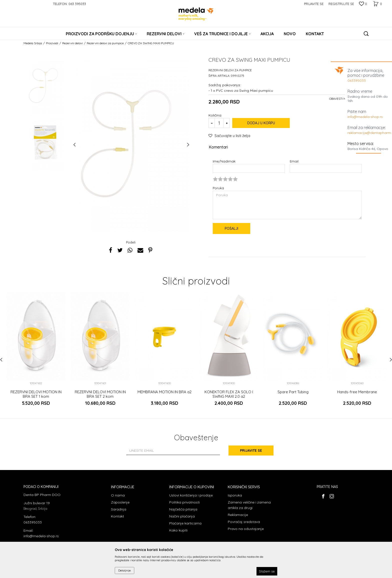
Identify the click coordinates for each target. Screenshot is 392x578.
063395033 (357, 80)
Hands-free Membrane (357, 392)
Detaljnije (124, 570)
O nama (118, 495)
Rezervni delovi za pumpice (105, 43)
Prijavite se (251, 450)
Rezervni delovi (72, 43)
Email (294, 161)
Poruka (218, 188)
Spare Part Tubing (293, 392)
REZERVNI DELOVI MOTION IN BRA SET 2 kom (100, 394)
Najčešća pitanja (183, 509)
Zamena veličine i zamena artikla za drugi (249, 505)
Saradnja (119, 509)
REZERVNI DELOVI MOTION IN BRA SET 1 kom (36, 394)
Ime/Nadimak (224, 161)
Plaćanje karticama (185, 523)
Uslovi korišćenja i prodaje (191, 495)
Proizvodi (52, 43)
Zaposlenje (120, 502)
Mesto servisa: (361, 143)
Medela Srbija (33, 43)
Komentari (286, 147)
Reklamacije (238, 515)
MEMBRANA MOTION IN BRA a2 (164, 392)
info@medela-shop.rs (365, 117)
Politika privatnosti (184, 502)
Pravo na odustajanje (246, 529)
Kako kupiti (178, 530)
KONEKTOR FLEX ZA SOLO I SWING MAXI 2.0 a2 (229, 394)
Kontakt (117, 516)
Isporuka (235, 495)
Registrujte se (341, 4)
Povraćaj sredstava (244, 522)
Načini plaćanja (182, 516)
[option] (45, 86)
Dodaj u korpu (261, 123)
